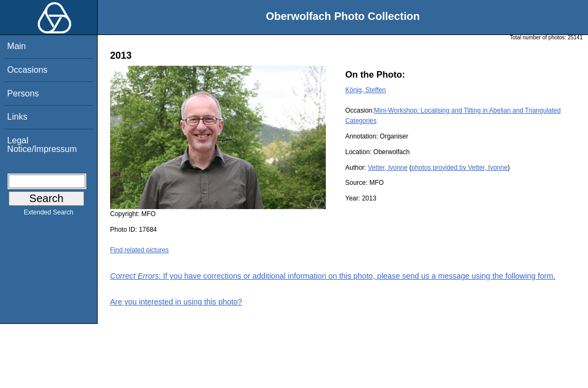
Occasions (27, 70)
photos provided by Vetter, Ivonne (460, 168)
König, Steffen (365, 90)
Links (17, 117)
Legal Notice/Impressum (42, 145)
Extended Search (49, 214)
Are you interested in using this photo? (176, 302)
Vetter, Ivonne (388, 168)
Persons (23, 93)
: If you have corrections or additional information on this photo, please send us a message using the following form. (333, 276)
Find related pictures (139, 250)
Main (16, 46)
